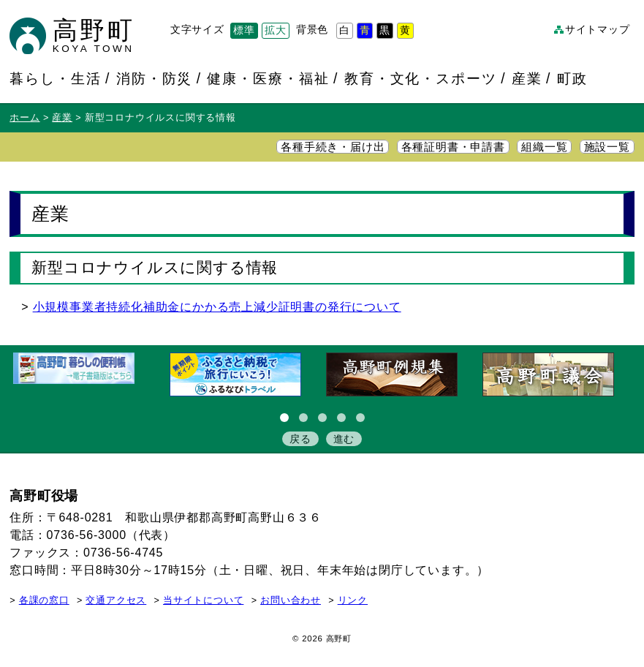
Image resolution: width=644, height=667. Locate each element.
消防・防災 (155, 78)
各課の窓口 (44, 600)
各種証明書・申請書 (453, 147)
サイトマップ (598, 30)
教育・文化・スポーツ (421, 78)
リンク (353, 600)
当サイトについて (203, 600)
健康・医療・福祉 (268, 78)
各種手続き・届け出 (333, 147)
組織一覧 (544, 147)
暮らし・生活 (56, 78)
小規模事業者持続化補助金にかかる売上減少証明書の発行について (217, 307)
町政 (572, 78)
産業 (527, 78)
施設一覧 (607, 147)
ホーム (24, 118)
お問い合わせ (291, 600)
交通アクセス (116, 600)
